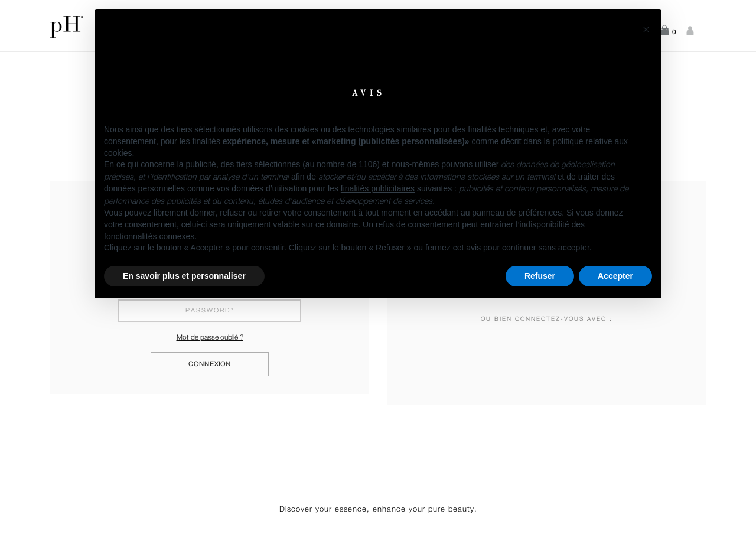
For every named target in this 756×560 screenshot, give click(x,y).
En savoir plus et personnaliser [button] (184, 276)
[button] (646, 28)
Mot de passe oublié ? (210, 337)
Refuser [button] (540, 276)
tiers (244, 164)
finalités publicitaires (378, 188)
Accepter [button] (615, 276)
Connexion (210, 364)
